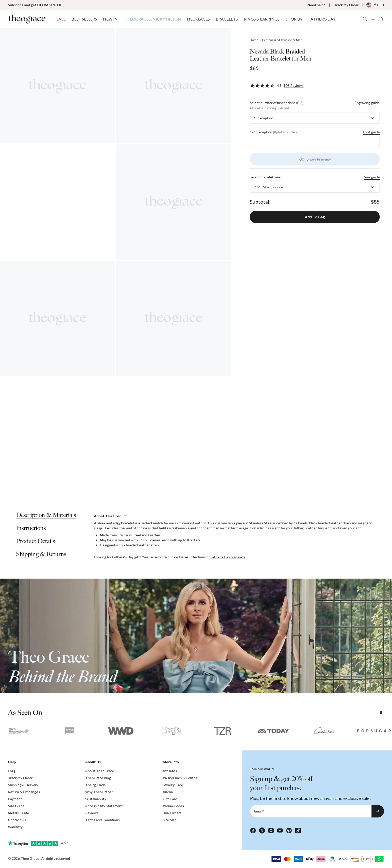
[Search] (365, 19)
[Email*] (311, 811)
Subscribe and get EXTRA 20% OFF (36, 5)
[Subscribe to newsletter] (378, 811)
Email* (259, 811)
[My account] (373, 19)
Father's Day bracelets (228, 557)
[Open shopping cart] (381, 19)
